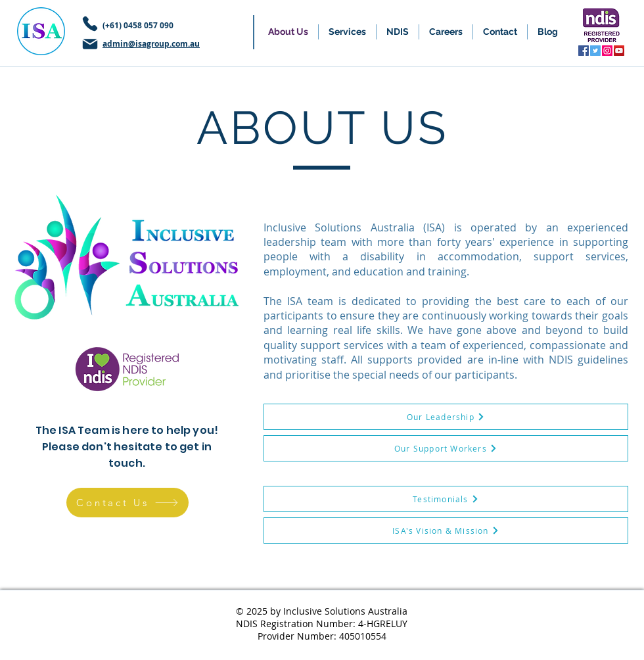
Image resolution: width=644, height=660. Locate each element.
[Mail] (90, 44)
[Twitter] (595, 51)
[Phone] (90, 24)
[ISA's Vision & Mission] (446, 530)
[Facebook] (584, 51)
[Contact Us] (127, 503)
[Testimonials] (446, 499)
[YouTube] (619, 51)
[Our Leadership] (446, 417)
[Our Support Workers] (446, 448)
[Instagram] (607, 51)
